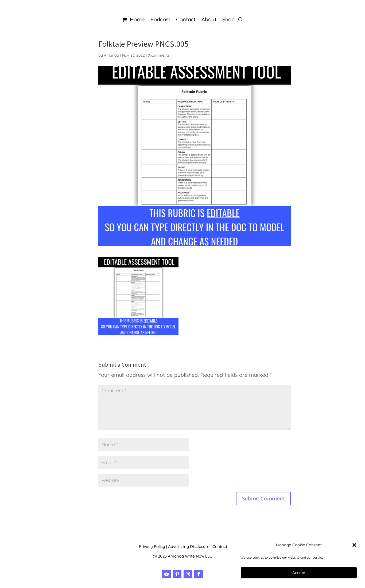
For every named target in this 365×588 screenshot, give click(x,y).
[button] (354, 545)
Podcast (160, 20)
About (209, 20)
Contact (186, 20)
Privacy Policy (152, 546)
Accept (299, 573)
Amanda (112, 55)
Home (137, 20)
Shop (228, 20)
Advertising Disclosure (189, 546)
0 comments (159, 55)
